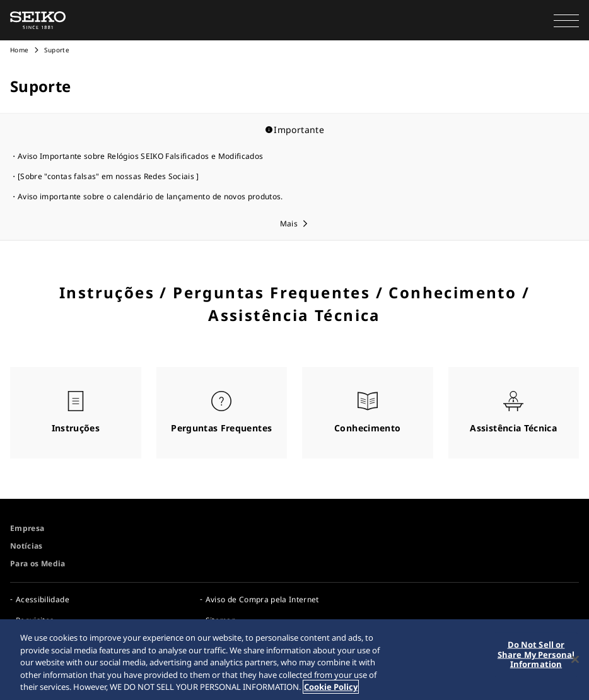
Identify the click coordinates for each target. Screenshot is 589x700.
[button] (566, 20)
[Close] (575, 660)
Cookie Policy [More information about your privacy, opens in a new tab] (331, 687)
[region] (294, 660)
